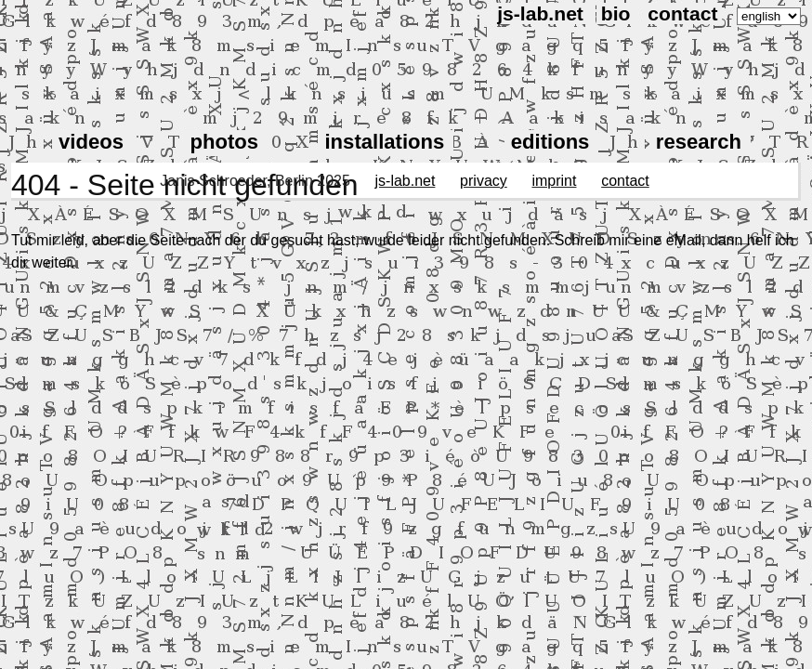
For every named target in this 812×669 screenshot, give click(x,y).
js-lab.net (540, 13)
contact (682, 13)
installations (384, 142)
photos (224, 142)
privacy (484, 181)
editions (550, 142)
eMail (684, 240)
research (699, 142)
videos (91, 142)
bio (616, 13)
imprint (554, 181)
